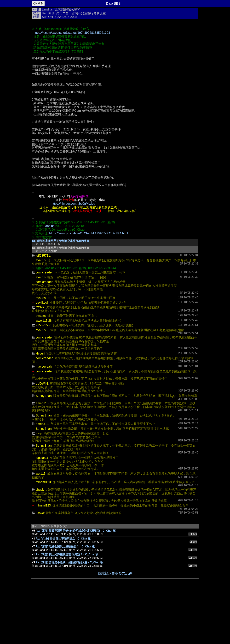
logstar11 (42, 509)
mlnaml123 (43, 534)
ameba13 (42, 455)
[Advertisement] (115, 48)
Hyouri (40, 405)
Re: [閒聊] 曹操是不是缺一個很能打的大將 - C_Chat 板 (69, 614)
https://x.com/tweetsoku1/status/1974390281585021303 (72, 84)
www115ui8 (44, 372)
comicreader (44, 324)
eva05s (41, 312)
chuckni (41, 541)
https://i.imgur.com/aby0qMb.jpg (73, 255)
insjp (39, 485)
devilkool (42, 354)
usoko (40, 565)
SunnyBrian (44, 447)
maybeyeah (44, 418)
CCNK (40, 359)
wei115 (41, 525)
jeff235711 (43, 307)
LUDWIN (42, 435)
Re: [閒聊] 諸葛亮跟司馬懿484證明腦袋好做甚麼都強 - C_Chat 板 (76, 582)
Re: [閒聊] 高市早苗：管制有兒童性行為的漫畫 (61, 292)
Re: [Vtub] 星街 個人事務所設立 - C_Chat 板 (63, 590)
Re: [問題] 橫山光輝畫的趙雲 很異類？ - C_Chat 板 (67, 606)
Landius (47, 9)
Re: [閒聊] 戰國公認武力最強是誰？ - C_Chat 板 (65, 598)
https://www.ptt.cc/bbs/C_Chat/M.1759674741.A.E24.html (89, 285)
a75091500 (43, 377)
